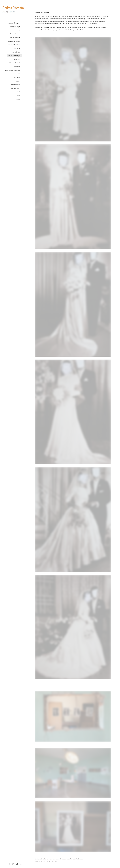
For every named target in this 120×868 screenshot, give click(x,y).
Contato (18, 99)
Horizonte (17, 66)
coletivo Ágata (52, 30)
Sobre (19, 95)
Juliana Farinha (41, 861)
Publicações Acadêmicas (13, 70)
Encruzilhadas (16, 52)
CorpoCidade (16, 48)
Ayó (19, 30)
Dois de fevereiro (15, 34)
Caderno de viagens (14, 41)
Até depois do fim (15, 27)
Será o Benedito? (15, 85)
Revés (19, 74)
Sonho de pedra (16, 88)
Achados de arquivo (14, 23)
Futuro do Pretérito (14, 63)
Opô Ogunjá (17, 77)
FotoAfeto (17, 59)
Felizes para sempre (14, 56)
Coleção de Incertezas (14, 45)
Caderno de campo (15, 37)
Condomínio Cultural (66, 30)
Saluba (18, 81)
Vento (19, 92)
